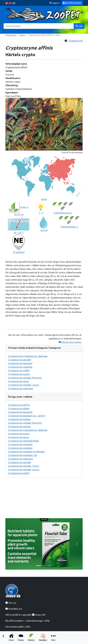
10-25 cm (19, 214)
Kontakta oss (14, 609)
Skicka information (70, 342)
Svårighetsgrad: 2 (63, 213)
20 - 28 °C (19, 233)
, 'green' (24, 385)
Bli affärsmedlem (72, 3)
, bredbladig (26, 452)
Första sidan (11, 35)
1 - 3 (41, 213)
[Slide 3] (49, 566)
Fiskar (21, 637)
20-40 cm (24, 207)
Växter (31, 637)
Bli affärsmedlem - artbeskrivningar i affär (28, 621)
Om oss (11, 603)
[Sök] (39, 26)
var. (28, 356)
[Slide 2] (44, 566)
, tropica (24, 470)
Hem (11, 637)
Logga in (54, 3)
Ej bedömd (19, 252)
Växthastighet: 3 (69, 227)
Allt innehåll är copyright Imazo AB (25, 615)
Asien (44, 199)
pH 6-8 (44, 230)
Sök (79, 26)
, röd (22, 455)
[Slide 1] (39, 566)
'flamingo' (25, 378)
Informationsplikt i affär (18, 627)
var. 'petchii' (27, 416)
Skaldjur (43, 637)
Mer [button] (53, 637)
